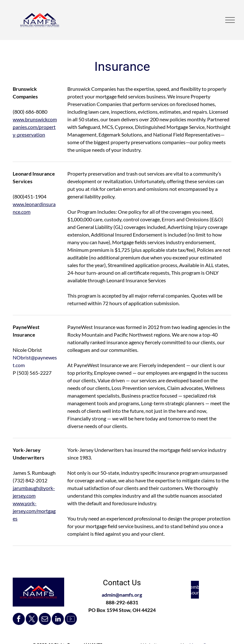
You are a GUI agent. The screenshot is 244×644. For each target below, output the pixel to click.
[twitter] (32, 620)
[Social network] (71, 620)
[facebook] (19, 620)
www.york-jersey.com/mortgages (34, 511)
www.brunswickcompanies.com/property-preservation (35, 127)
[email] (45, 620)
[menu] (230, 20)
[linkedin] (58, 620)
